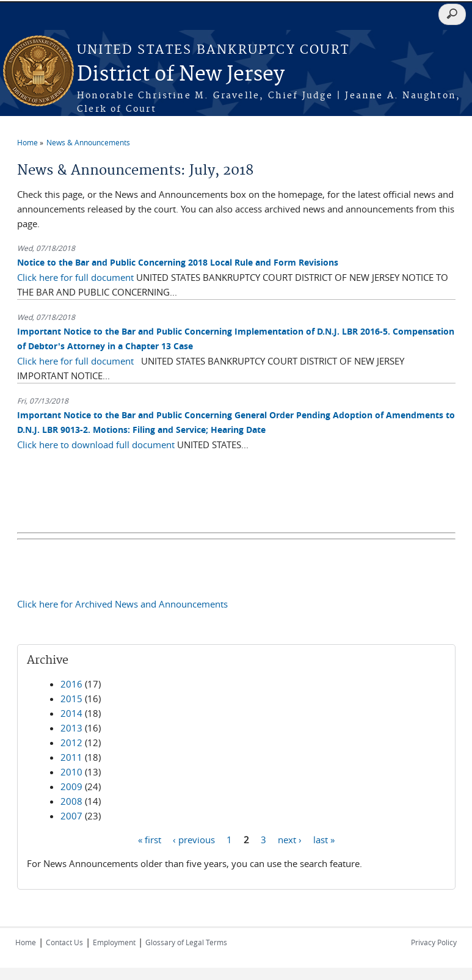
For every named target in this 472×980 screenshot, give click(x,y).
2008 (71, 801)
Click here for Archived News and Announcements (122, 604)
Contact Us (64, 942)
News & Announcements (88, 142)
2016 (71, 684)
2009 (71, 786)
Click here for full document (75, 277)
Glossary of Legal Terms (186, 942)
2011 (71, 757)
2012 (71, 742)
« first (150, 840)
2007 (71, 816)
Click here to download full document (96, 445)
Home (27, 142)
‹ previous (194, 840)
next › (290, 840)
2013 (71, 728)
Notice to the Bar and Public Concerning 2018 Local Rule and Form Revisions (178, 262)
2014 (71, 713)
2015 (71, 699)
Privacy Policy (434, 942)
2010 (71, 772)
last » (324, 840)
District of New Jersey (181, 75)
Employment (114, 942)
